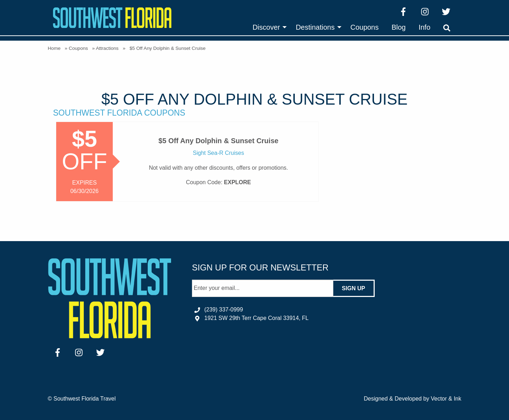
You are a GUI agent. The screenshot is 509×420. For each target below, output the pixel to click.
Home (54, 48)
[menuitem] (268, 27)
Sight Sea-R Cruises (219, 153)
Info (424, 27)
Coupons (364, 27)
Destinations (315, 27)
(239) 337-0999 (224, 310)
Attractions (107, 48)
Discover (266, 27)
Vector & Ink (446, 399)
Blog (399, 27)
